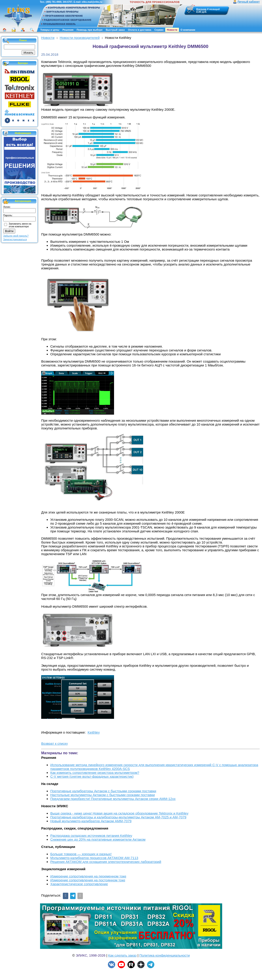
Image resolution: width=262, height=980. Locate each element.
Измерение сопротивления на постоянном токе (88, 880)
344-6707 (67, 2)
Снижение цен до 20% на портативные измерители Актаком (98, 839)
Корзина (201, 9)
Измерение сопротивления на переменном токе (88, 876)
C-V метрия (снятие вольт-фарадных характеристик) (92, 776)
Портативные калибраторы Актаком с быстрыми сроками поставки (103, 791)
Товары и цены (50, 30)
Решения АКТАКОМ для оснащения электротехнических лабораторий (106, 862)
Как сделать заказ (122, 955)
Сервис (159, 30)
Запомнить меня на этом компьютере (20, 225)
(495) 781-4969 (53, 2)
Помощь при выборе (90, 30)
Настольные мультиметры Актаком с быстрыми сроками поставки (103, 795)
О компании (188, 30)
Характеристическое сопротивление (79, 884)
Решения (68, 30)
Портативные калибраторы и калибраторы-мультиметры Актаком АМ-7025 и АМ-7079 (118, 817)
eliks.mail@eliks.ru (92, 2)
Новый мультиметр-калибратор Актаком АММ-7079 (91, 821)
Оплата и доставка (140, 30)
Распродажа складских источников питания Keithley (91, 836)
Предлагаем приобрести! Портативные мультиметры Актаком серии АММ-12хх (113, 799)
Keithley (94, 732)
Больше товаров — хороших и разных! (81, 854)
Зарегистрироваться (15, 239)
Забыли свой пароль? (16, 236)
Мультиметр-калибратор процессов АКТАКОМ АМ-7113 (94, 858)
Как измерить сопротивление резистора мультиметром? (95, 773)
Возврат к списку (55, 743)
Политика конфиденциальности (164, 955)
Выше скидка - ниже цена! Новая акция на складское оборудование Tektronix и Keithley (119, 813)
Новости (172, 30)
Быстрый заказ (115, 30)
